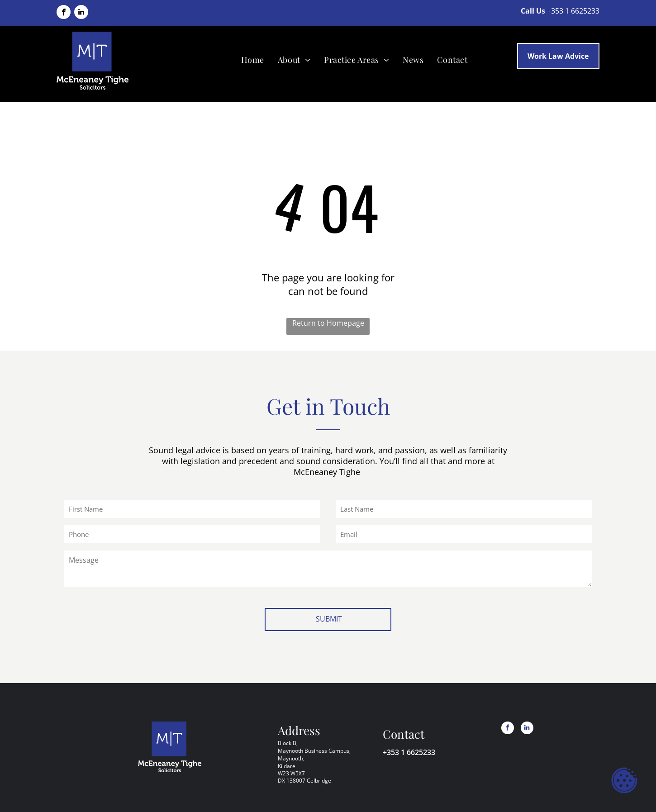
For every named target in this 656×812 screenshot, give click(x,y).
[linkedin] (81, 13)
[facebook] (64, 13)
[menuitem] (253, 59)
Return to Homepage (328, 323)
